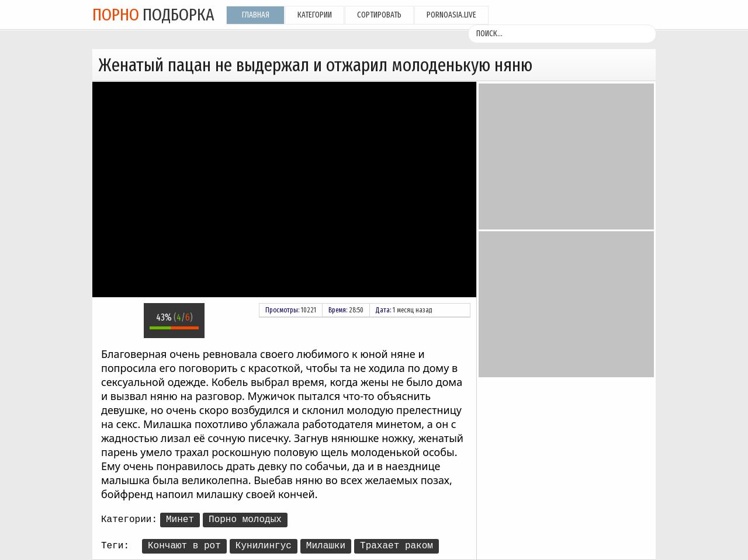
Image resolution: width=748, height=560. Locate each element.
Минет (180, 520)
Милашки (326, 546)
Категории (315, 15)
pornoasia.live (451, 15)
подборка (153, 15)
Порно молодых (245, 520)
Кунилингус (264, 546)
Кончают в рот (184, 546)
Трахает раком (396, 546)
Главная (256, 15)
